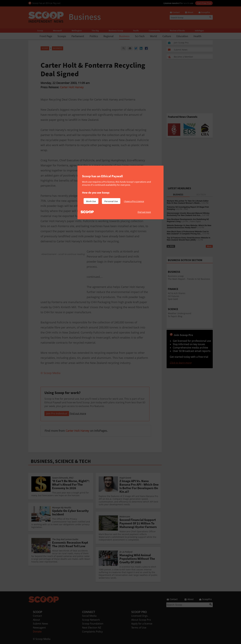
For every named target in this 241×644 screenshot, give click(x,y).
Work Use (91, 201)
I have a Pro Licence (134, 201)
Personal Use (111, 201)
